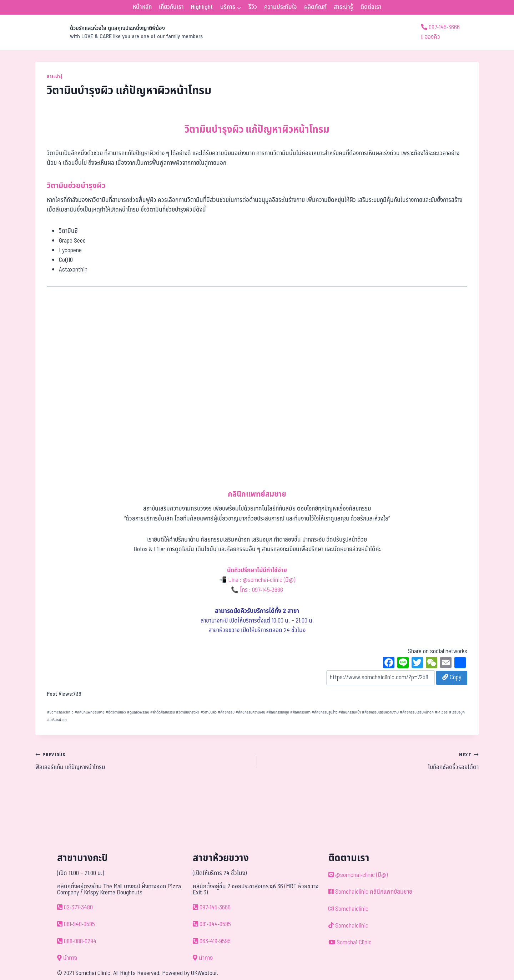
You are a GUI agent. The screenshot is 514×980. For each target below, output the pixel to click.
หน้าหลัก (142, 7)
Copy (452, 677)
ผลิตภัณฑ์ (315, 7)
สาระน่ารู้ (343, 7)
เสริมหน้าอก (57, 720)
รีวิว (253, 7)
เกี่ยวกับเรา (171, 7)
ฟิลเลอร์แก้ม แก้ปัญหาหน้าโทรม (143, 761)
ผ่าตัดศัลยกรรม (163, 712)
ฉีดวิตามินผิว (116, 712)
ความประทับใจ (280, 7)
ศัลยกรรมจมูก (278, 712)
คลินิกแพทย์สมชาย (90, 712)
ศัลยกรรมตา (300, 712)
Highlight (202, 7)
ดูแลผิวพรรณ (138, 712)
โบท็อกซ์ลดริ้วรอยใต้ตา (371, 761)
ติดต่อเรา (371, 7)
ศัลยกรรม (226, 712)
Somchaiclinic (60, 712)
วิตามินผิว (209, 712)
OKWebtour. (205, 973)
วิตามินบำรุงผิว (188, 712)
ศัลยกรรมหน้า (350, 712)
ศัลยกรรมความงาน (250, 712)
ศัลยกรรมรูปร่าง (324, 712)
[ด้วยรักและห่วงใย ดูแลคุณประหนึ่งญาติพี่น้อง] (119, 32)
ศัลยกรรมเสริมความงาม (380, 712)
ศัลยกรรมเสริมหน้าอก (417, 712)
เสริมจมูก (457, 712)
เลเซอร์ (441, 712)
